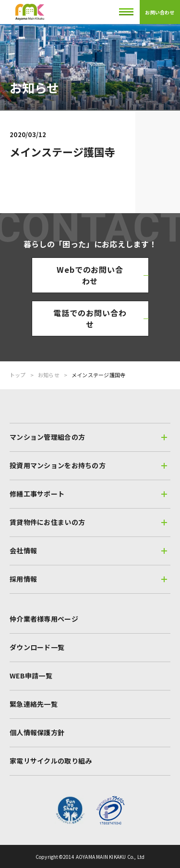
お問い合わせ (160, 12)
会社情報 (88, 550)
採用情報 (88, 579)
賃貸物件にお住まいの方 (88, 522)
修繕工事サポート (88, 494)
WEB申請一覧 (31, 676)
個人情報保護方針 (37, 732)
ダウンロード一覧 (37, 647)
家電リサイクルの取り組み (51, 761)
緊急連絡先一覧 (34, 704)
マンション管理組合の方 (88, 437)
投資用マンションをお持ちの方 (88, 465)
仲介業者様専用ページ (44, 619)
